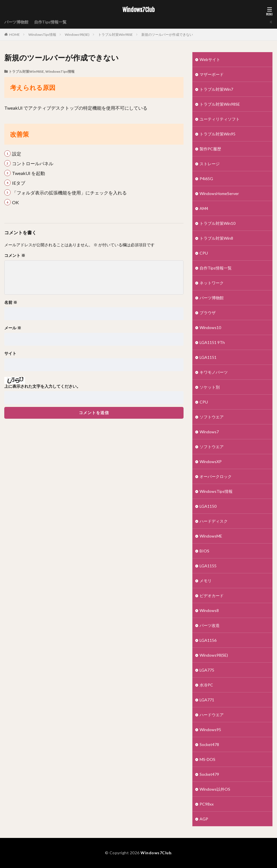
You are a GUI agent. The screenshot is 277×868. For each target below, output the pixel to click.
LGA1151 (208, 357)
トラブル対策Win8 (216, 238)
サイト (10, 353)
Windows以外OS (215, 789)
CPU (204, 253)
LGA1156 (208, 640)
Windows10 (210, 327)
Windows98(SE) (77, 35)
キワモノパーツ (214, 372)
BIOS (204, 551)
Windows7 (209, 432)
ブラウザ (208, 313)
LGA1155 (208, 566)
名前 (11, 302)
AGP (204, 819)
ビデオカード (212, 596)
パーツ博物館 (16, 22)
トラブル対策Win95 (217, 134)
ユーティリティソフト (220, 119)
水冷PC (206, 685)
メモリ (206, 581)
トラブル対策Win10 (217, 223)
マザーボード (212, 74)
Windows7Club (138, 10)
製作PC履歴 (210, 149)
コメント (15, 255)
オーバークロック (216, 476)
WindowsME (211, 536)
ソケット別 (210, 387)
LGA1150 (208, 506)
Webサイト (210, 59)
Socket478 (209, 744)
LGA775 (207, 670)
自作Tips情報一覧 (50, 22)
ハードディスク (214, 521)
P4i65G (206, 179)
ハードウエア (212, 715)
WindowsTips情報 (42, 35)
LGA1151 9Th (212, 342)
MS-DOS (207, 759)
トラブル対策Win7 (216, 89)
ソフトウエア (212, 417)
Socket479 (209, 774)
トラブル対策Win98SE (115, 35)
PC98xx (207, 804)
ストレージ (210, 164)
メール (13, 328)
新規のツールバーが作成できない (167, 35)
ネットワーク (212, 283)
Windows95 (210, 730)
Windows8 (209, 610)
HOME (14, 35)
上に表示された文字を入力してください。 (42, 386)
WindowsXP (211, 461)
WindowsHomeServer (219, 193)
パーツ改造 (210, 625)
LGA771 (207, 700)
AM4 (204, 208)
